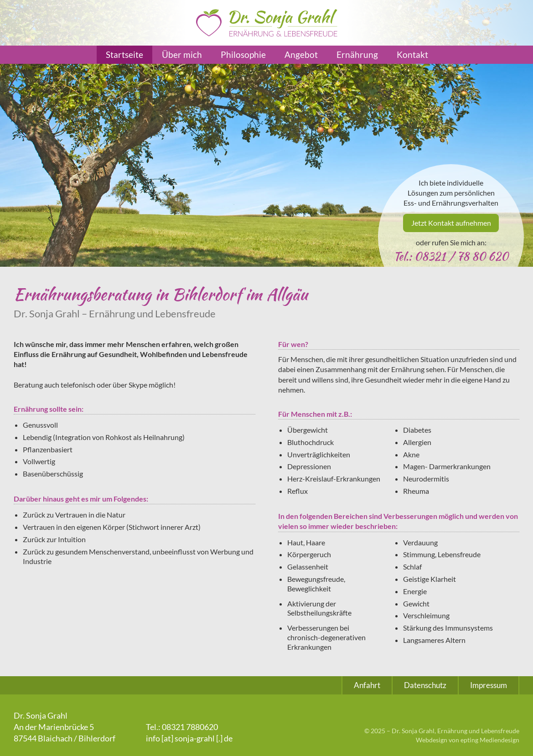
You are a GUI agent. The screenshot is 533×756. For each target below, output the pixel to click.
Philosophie (243, 54)
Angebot (301, 54)
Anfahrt (367, 685)
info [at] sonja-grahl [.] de (189, 738)
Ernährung (357, 54)
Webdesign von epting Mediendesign (468, 740)
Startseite (124, 54)
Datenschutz (425, 685)
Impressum (489, 685)
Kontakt (412, 54)
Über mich (182, 54)
